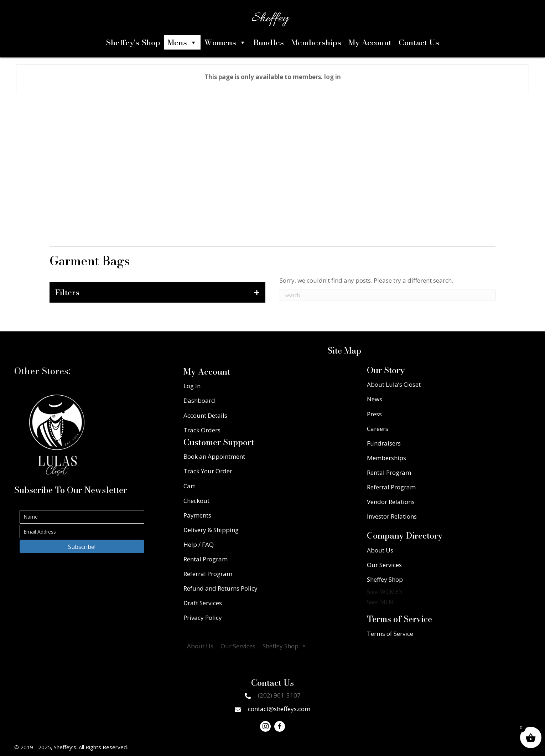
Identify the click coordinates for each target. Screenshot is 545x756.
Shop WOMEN (385, 592)
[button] (82, 546)
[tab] (157, 292)
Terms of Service (390, 634)
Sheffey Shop (285, 646)
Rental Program (206, 559)
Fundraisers (384, 443)
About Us (200, 646)
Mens (182, 42)
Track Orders (202, 430)
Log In (192, 386)
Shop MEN (380, 602)
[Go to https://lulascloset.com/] (57, 435)
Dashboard (199, 400)
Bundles (269, 42)
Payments (197, 515)
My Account (370, 42)
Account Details (205, 415)
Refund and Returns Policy (220, 588)
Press (374, 414)
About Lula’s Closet (394, 384)
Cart (189, 486)
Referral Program (208, 574)
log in (333, 77)
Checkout (196, 501)
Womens (225, 42)
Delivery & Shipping (211, 530)
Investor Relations (392, 516)
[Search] (388, 304)
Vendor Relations (391, 502)
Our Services (238, 646)
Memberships (316, 42)
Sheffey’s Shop (133, 42)
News (375, 399)
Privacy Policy (203, 618)
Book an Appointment (214, 456)
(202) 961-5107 (279, 695)
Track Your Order (208, 471)
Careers (378, 429)
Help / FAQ (199, 544)
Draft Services (203, 603)
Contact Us (419, 42)
